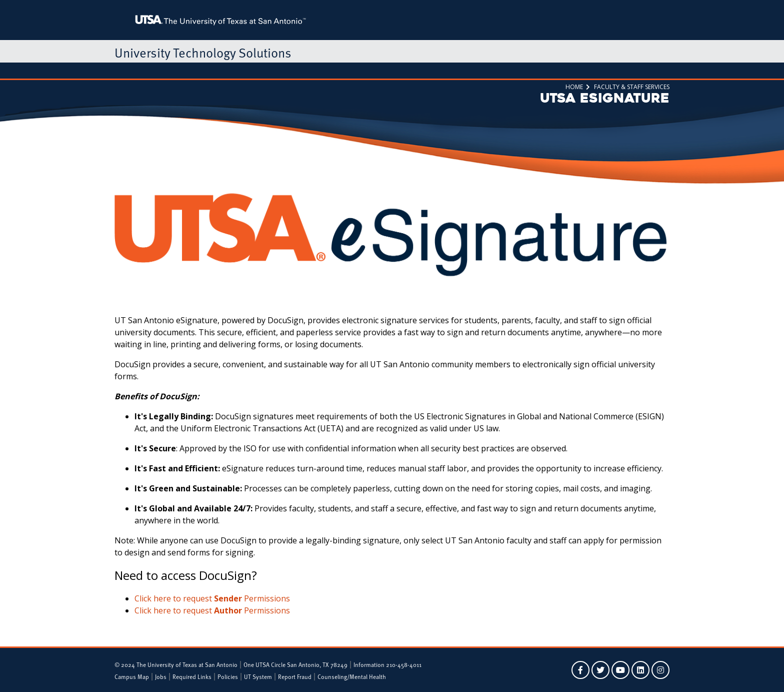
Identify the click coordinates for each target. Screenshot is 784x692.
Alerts (525, 70)
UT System (258, 676)
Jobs (161, 676)
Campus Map (132, 676)
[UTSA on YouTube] (620, 670)
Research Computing (434, 70)
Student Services (174, 70)
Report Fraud (295, 676)
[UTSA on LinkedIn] (640, 670)
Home (128, 70)
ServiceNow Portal (362, 70)
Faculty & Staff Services (247, 70)
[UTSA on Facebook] (580, 670)
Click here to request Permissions (212, 598)
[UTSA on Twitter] (600, 670)
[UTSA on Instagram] (660, 670)
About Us (491, 70)
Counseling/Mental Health (352, 676)
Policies (228, 676)
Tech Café (308, 70)
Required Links (192, 676)
